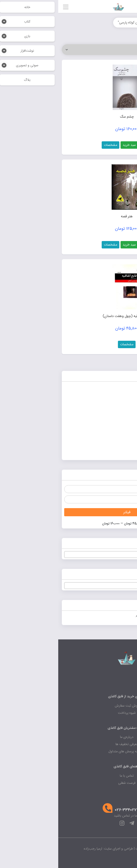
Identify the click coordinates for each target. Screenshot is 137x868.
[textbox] (68, 555)
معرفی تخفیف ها (69, 744)
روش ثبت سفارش (69, 706)
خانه (128, 23)
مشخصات (52, 145)
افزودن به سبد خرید (78, 145)
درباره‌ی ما (68, 737)
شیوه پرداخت (69, 713)
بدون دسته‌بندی (119, 400)
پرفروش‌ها (123, 410)
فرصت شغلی (69, 783)
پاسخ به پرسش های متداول (69, 751)
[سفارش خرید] (68, 50)
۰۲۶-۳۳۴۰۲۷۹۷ (70, 810)
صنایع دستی (121, 421)
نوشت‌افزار (123, 452)
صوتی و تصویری (118, 431)
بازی (128, 389)
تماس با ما (68, 776)
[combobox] (68, 555)
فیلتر (69, 512)
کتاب (127, 442)
